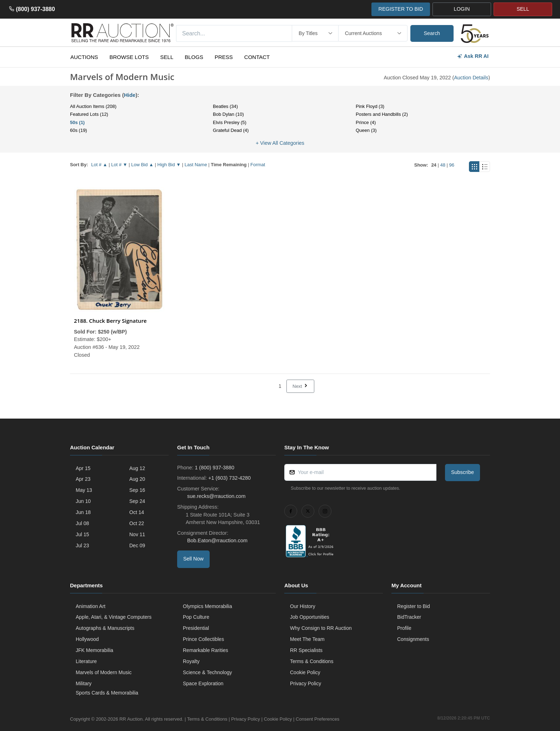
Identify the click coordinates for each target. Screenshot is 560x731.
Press (224, 57)
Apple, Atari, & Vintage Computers (114, 617)
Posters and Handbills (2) (382, 114)
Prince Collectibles (203, 639)
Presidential (196, 628)
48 (442, 165)
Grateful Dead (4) (231, 130)
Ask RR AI (473, 56)
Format (258, 165)
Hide (130, 95)
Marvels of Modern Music (104, 672)
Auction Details (471, 78)
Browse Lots (129, 57)
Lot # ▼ (119, 165)
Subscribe (462, 472)
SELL (523, 9)
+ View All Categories (280, 143)
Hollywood (87, 639)
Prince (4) (366, 122)
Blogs (194, 57)
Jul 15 (82, 534)
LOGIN (462, 9)
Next (300, 386)
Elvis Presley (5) (230, 122)
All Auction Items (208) (93, 106)
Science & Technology (207, 672)
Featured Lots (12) (89, 114)
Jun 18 (83, 512)
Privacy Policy (306, 683)
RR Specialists (306, 650)
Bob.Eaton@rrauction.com (217, 540)
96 (452, 165)
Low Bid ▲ (142, 165)
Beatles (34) (225, 106)
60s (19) (79, 130)
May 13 (84, 490)
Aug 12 (137, 468)
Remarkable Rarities (206, 650)
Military (84, 683)
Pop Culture (196, 617)
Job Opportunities (310, 617)
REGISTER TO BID (401, 9)
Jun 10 (83, 501)
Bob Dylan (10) (228, 114)
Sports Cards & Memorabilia (107, 693)
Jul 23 (82, 545)
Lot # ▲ (99, 165)
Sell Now (193, 559)
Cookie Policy (305, 672)
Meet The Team (307, 639)
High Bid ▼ (169, 165)
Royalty (191, 661)
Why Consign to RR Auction (321, 628)
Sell (167, 57)
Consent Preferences (317, 719)
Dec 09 (137, 545)
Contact (257, 57)
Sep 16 (137, 490)
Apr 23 (83, 479)
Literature (86, 661)
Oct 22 (137, 523)
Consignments (413, 639)
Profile (404, 628)
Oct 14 (137, 512)
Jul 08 (82, 523)
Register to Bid (414, 606)
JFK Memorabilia (94, 650)
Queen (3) (366, 130)
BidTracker (409, 617)
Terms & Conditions (312, 661)
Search (432, 33)
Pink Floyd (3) (370, 106)
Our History (303, 606)
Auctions (84, 57)
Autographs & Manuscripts (105, 628)
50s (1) (77, 122)
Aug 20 (137, 479)
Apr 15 (83, 468)
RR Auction (131, 719)
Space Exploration (203, 683)
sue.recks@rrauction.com (216, 496)
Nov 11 (137, 534)
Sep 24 (137, 501)
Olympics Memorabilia (207, 606)
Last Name (196, 165)
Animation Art (91, 606)
